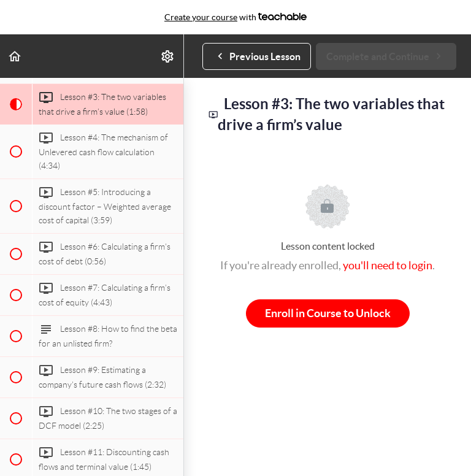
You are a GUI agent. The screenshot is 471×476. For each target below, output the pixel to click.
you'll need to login (388, 265)
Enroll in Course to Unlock (328, 313)
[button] (15, 56)
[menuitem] (168, 56)
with (235, 17)
